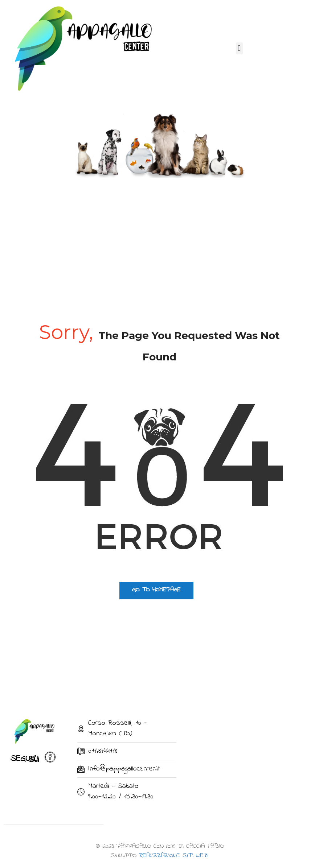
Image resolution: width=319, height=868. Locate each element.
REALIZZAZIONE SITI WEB (174, 856)
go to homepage (156, 590)
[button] (239, 48)
